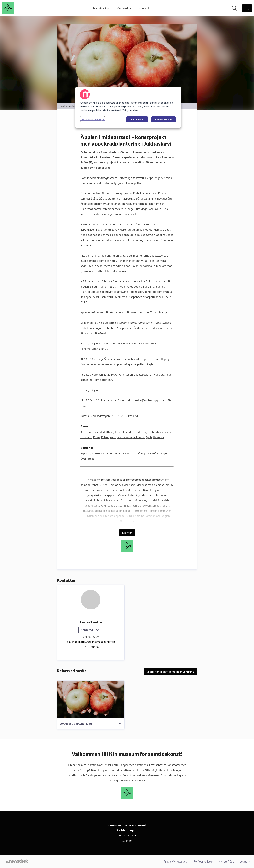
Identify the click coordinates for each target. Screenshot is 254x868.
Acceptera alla (164, 119)
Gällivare (106, 453)
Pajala (145, 453)
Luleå (137, 453)
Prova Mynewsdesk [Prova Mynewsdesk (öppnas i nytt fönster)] (176, 861)
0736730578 (91, 647)
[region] (128, 107)
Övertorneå (87, 459)
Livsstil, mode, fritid (127, 432)
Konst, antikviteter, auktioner (127, 437)
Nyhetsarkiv (101, 8)
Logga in (245, 861)
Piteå (153, 453)
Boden (96, 453)
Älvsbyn (162, 453)
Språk (149, 437)
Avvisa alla (137, 119)
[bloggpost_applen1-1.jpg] (91, 699)
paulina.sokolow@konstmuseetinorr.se (91, 642)
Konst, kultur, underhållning (97, 432)
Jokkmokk (118, 453)
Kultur (105, 437)
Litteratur (86, 437)
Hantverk (159, 437)
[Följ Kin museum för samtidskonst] (247, 8)
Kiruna (129, 453)
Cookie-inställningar (93, 119)
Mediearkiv (124, 8)
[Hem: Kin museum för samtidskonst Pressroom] (8, 8)
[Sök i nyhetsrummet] (234, 8)
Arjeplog (86, 453)
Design (145, 432)
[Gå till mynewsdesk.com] (17, 862)
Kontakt (144, 8)
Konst (97, 437)
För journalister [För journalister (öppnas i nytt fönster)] (203, 861)
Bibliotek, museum (161, 432)
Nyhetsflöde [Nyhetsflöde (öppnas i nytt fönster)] (226, 861)
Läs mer (127, 533)
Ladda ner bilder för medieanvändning (170, 672)
